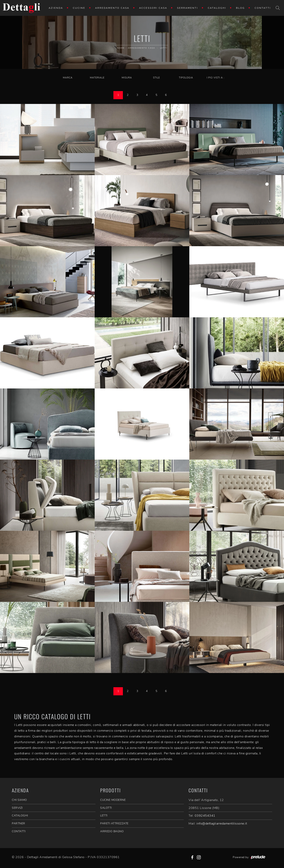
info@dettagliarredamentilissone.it (222, 824)
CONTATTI (19, 831)
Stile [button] (156, 78)
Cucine (79, 8)
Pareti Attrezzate (114, 823)
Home (121, 48)
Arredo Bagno (112, 831)
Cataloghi (217, 8)
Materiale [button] (97, 78)
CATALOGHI (20, 816)
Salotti (106, 808)
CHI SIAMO (19, 800)
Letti (164, 48)
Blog (240, 8)
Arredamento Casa (112, 8)
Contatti (263, 8)
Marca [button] (68, 78)
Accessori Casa (153, 8)
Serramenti (188, 8)
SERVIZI (17, 808)
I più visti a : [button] (216, 78)
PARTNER (19, 823)
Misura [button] (127, 78)
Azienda (56, 8)
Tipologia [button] (186, 78)
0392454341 (205, 816)
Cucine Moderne (113, 800)
